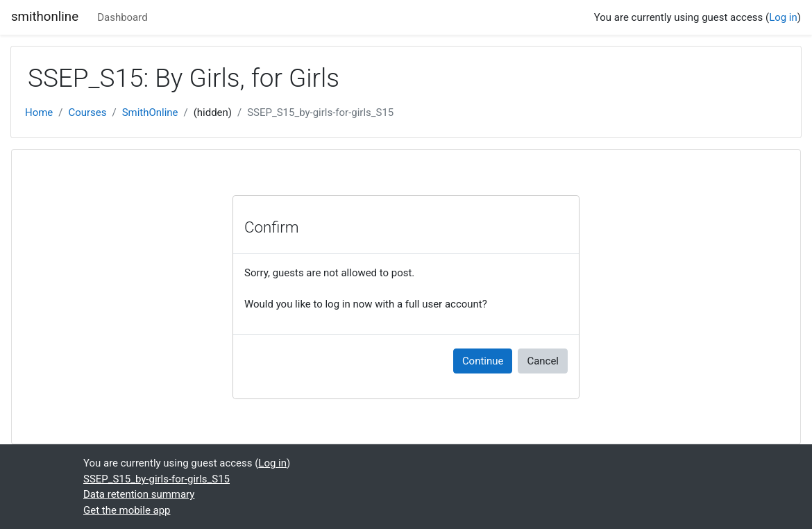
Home (39, 112)
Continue (483, 361)
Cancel (543, 361)
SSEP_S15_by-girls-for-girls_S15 (320, 112)
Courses (87, 112)
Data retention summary (139, 494)
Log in (783, 17)
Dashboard (122, 17)
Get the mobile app (127, 510)
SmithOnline (150, 112)
